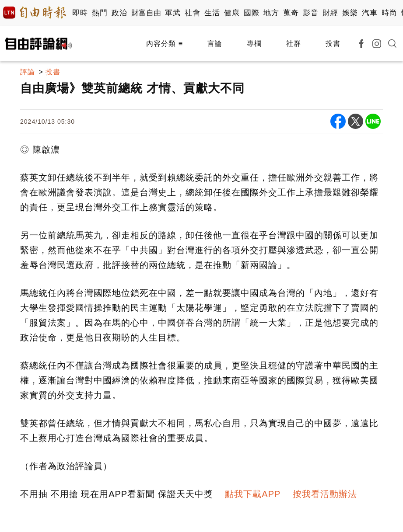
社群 (294, 43)
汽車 (370, 13)
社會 (192, 13)
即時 (80, 13)
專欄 (254, 43)
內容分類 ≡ (165, 43)
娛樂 (350, 13)
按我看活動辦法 (325, 494)
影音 (310, 13)
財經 (330, 13)
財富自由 (146, 13)
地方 (271, 13)
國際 (251, 13)
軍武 (173, 13)
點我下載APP (253, 494)
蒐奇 (291, 13)
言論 (215, 43)
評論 (28, 72)
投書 (333, 43)
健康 (232, 13)
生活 (212, 13)
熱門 (100, 13)
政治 (119, 13)
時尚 (389, 13)
